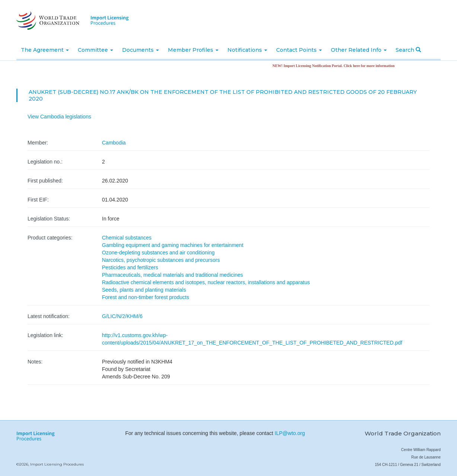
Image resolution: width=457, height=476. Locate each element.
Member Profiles (193, 50)
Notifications (247, 50)
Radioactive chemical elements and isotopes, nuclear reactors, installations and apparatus (206, 282)
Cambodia (114, 143)
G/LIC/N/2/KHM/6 (122, 316)
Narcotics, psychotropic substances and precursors (161, 260)
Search (408, 50)
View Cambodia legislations (59, 117)
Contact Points (299, 50)
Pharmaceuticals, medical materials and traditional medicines (172, 275)
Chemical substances (127, 238)
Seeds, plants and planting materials (144, 290)
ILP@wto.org (290, 433)
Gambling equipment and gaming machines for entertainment (173, 245)
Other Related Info (359, 50)
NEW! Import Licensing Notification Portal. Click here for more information (336, 66)
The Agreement (45, 50)
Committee (95, 50)
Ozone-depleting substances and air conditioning (158, 253)
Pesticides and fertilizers (130, 267)
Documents (140, 50)
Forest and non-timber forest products (146, 297)
